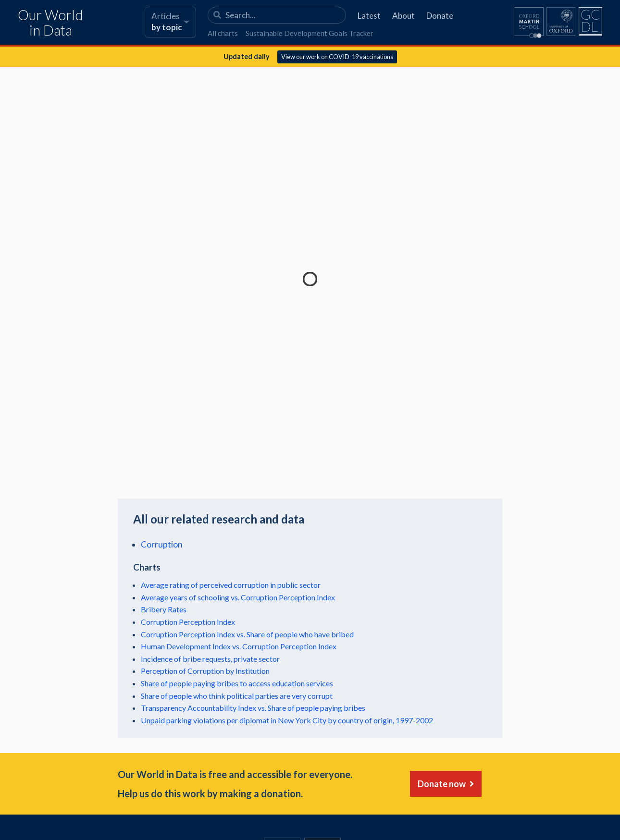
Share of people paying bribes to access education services (237, 683)
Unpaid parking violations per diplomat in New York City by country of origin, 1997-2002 (287, 720)
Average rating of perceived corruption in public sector (231, 585)
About (403, 16)
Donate (440, 16)
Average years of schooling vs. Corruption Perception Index (238, 597)
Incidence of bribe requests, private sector (210, 659)
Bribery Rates (164, 609)
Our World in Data (50, 23)
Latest (369, 16)
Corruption (162, 544)
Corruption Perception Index (188, 622)
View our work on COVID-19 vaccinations (337, 57)
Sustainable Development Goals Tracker (310, 33)
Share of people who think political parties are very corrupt (237, 696)
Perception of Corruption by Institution (205, 671)
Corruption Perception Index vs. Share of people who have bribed (247, 634)
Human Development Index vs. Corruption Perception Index (239, 646)
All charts (223, 33)
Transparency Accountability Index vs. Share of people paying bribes (253, 708)
